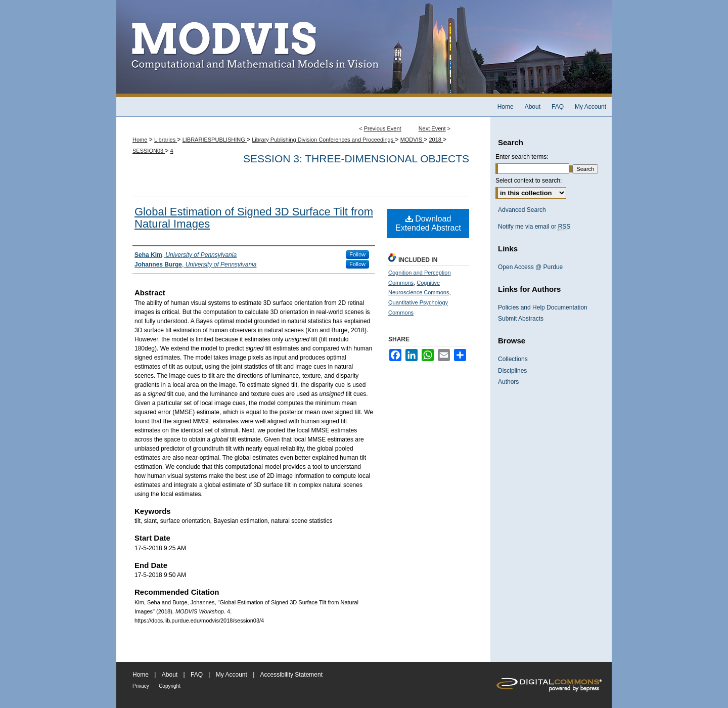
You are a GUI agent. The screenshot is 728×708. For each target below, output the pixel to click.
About (170, 675)
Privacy (141, 686)
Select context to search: (529, 181)
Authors (508, 382)
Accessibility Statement (291, 675)
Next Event (432, 128)
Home (140, 140)
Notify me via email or (534, 227)
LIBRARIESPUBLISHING (215, 140)
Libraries (166, 140)
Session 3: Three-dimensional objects (356, 159)
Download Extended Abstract (428, 223)
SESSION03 (149, 151)
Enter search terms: (522, 157)
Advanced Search (522, 210)
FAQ (197, 675)
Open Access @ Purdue (530, 267)
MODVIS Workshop (364, 49)
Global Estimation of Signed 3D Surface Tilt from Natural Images (254, 218)
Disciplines (512, 371)
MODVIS (412, 140)
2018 (436, 140)
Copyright (170, 686)
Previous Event (383, 128)
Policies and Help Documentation (543, 307)
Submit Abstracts (521, 319)
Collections (513, 359)
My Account (232, 675)
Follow (357, 254)
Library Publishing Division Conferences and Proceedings (323, 140)
